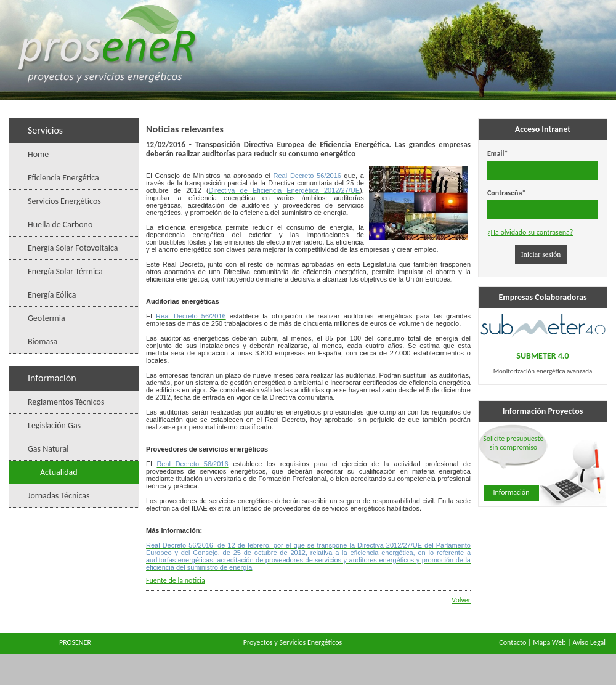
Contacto (513, 642)
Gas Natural (48, 449)
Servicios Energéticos (64, 201)
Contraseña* (506, 193)
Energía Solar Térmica (65, 271)
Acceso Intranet (543, 129)
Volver (461, 600)
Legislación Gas (54, 425)
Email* (497, 153)
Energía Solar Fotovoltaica (73, 248)
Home (38, 154)
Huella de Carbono (60, 225)
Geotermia (47, 318)
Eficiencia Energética (63, 178)
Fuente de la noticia (176, 580)
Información (512, 492)
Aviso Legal (589, 642)
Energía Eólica (52, 295)
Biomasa (43, 342)
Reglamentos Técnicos (66, 402)
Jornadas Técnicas (59, 496)
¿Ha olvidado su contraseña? (530, 232)
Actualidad (59, 472)
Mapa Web (549, 642)
